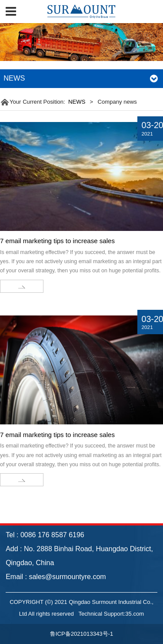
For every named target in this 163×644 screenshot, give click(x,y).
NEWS (77, 102)
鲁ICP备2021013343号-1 (81, 634)
